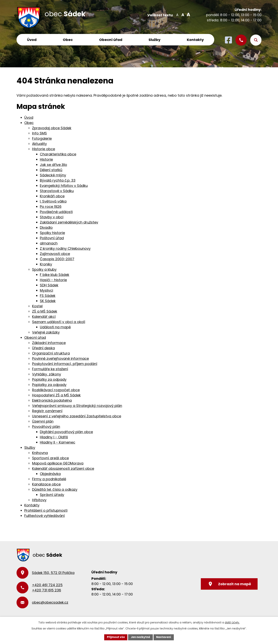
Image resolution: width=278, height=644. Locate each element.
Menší (177, 15)
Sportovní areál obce (50, 458)
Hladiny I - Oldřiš (54, 437)
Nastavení (165, 637)
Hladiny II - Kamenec (58, 442)
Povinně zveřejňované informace (60, 358)
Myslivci (46, 290)
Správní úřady (52, 495)
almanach (49, 243)
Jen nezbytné (140, 637)
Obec (68, 40)
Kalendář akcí (44, 317)
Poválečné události (56, 212)
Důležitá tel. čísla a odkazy (55, 489)
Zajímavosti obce (55, 254)
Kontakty (195, 40)
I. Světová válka (53, 201)
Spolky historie (52, 233)
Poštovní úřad (52, 238)
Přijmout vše (115, 637)
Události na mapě (55, 327)
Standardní (182, 15)
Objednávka (50, 474)
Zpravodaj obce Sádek (52, 128)
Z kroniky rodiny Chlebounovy (65, 248)
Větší (188, 15)
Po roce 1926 (51, 207)
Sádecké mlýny (53, 175)
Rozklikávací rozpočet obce (56, 390)
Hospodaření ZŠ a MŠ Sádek (56, 395)
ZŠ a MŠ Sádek (45, 311)
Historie (46, 159)
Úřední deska (43, 348)
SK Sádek (48, 301)
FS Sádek (48, 296)
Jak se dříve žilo (53, 165)
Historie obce (44, 149)
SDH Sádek (49, 285)
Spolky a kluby (44, 269)
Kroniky (46, 264)
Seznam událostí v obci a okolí (59, 322)
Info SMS (39, 133)
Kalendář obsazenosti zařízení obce (63, 468)
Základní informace (49, 343)
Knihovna (40, 453)
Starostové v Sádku (57, 191)
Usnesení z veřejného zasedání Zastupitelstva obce (77, 416)
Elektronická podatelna (52, 400)
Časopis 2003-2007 (57, 259)
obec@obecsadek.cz (50, 602)
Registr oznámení (47, 411)
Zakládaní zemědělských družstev (69, 222)
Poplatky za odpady (49, 379)
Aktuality (39, 144)
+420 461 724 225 (47, 585)
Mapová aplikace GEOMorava (58, 463)
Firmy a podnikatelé (49, 479)
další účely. (232, 622)
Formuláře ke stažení (50, 369)
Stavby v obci (52, 217)
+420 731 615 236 (46, 590)
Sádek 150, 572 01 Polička (53, 573)
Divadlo (46, 228)
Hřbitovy (39, 500)
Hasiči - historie (53, 280)
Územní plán (43, 421)
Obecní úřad (111, 40)
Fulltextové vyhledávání (45, 516)
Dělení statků (51, 170)
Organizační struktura (51, 353)
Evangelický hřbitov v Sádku (64, 186)
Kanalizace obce (46, 484)
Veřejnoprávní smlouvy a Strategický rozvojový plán (77, 406)
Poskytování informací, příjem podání (65, 364)
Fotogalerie (42, 138)
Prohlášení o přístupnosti (46, 510)
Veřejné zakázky (46, 332)
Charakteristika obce (58, 154)
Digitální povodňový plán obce (66, 432)
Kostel (37, 306)
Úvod (32, 40)
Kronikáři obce (52, 196)
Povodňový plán (46, 427)
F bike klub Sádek (55, 275)
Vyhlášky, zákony (47, 374)
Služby (154, 40)
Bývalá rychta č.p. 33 (58, 180)
